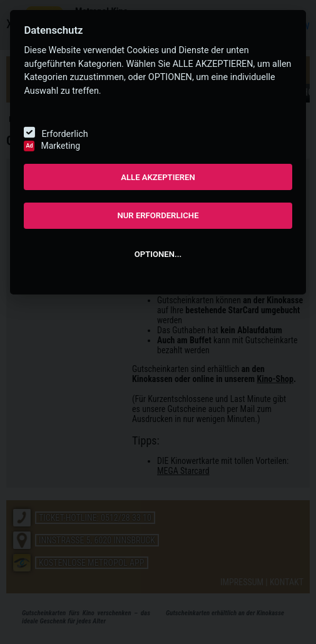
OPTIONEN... (158, 254)
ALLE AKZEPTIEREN (158, 177)
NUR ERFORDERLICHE (158, 215)
